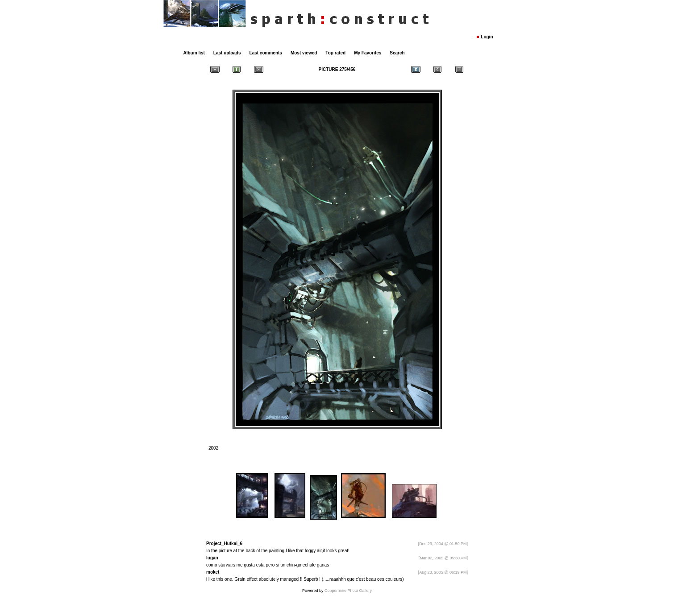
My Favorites (368, 53)
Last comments (266, 53)
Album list (194, 53)
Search (397, 53)
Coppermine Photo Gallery (348, 591)
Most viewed (304, 53)
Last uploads (227, 53)
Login (487, 37)
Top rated (335, 53)
